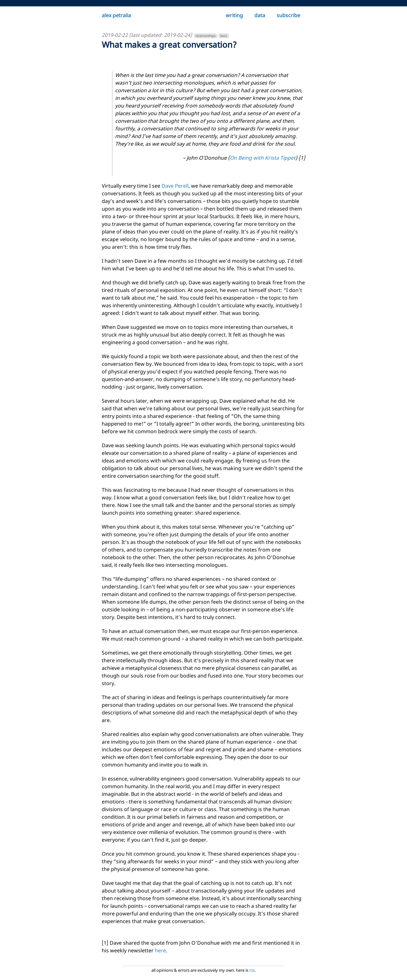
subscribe (288, 15)
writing (234, 15)
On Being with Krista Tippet (263, 158)
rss (252, 970)
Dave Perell (175, 186)
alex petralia (116, 15)
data (260, 15)
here (160, 950)
